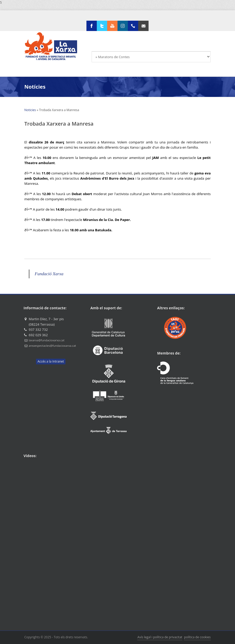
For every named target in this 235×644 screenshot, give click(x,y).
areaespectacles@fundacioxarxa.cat (52, 346)
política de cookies (197, 637)
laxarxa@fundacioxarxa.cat (47, 340)
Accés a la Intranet (51, 361)
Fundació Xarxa (49, 274)
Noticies (30, 110)
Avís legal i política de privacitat (160, 637)
